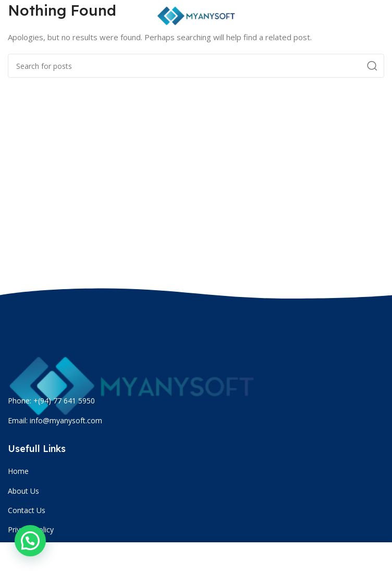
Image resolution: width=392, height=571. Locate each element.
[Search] (196, 66)
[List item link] (197, 471)
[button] (30, 541)
